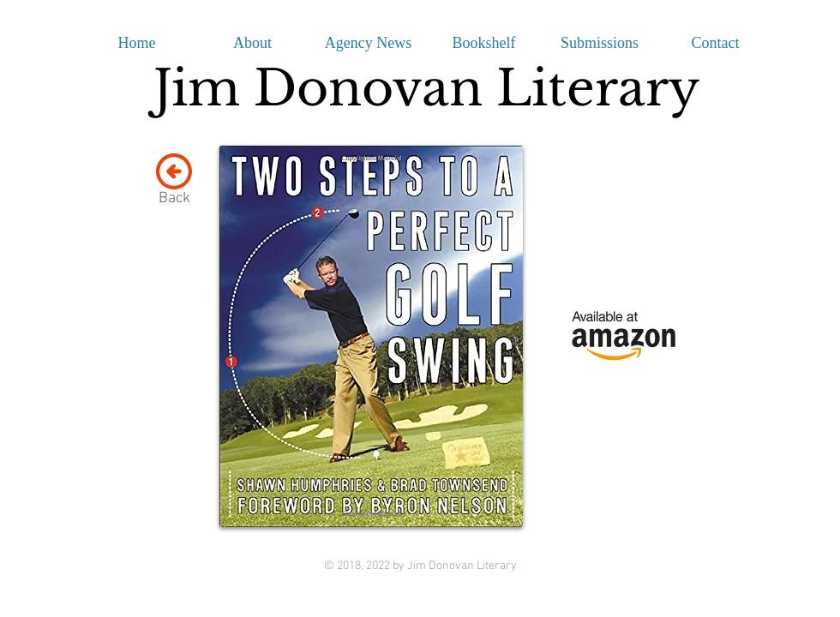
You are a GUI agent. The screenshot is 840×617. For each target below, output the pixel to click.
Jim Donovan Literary (426, 88)
